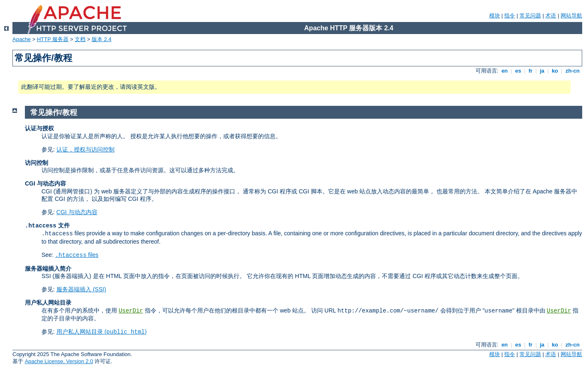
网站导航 (571, 16)
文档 (80, 39)
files (77, 255)
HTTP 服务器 (53, 39)
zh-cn (572, 71)
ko (555, 71)
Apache (22, 39)
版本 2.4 (102, 39)
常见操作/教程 (54, 112)
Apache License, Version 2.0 (59, 361)
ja (542, 71)
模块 (495, 16)
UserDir (131, 311)
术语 (551, 16)
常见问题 (530, 16)
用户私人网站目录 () (102, 332)
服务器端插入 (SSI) (81, 289)
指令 (510, 16)
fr (531, 71)
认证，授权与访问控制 (85, 149)
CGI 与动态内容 (77, 212)
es (518, 71)
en (505, 71)
